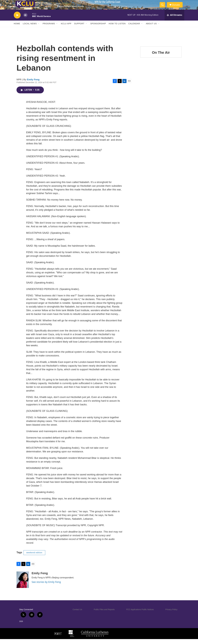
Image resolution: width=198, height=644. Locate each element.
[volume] (25, 20)
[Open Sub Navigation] (39, 29)
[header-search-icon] (163, 7)
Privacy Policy (171, 614)
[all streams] (174, 20)
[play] (17, 20)
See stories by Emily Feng (46, 587)
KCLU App (66, 29)
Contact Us (77, 614)
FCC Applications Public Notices (140, 614)
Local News (30, 29)
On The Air (161, 57)
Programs (49, 29)
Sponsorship (98, 29)
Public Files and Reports (104, 614)
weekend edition (34, 557)
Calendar (134, 29)
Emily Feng (33, 84)
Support (79, 29)
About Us (151, 29)
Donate (177, 7)
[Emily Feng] (23, 585)
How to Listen (117, 29)
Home (17, 29)
